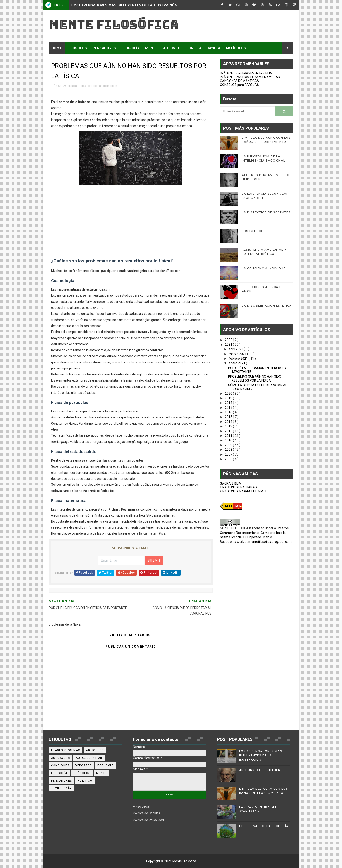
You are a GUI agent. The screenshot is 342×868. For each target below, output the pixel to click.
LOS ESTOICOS (254, 231)
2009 (229, 445)
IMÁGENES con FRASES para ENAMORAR (250, 77)
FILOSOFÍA (131, 48)
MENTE (151, 48)
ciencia (72, 86)
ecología (105, 765)
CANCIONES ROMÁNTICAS (239, 81)
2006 (229, 459)
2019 (229, 398)
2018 (229, 403)
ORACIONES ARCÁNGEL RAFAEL (243, 491)
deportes (83, 765)
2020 (229, 394)
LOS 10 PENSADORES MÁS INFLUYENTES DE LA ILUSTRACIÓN (124, 5)
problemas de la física (103, 86)
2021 (229, 344)
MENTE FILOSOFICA (234, 528)
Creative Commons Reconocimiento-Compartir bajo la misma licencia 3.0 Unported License (254, 533)
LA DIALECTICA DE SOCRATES (266, 212)
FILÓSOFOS (77, 48)
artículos (95, 750)
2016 (229, 412)
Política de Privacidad (148, 820)
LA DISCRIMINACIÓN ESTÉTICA (267, 306)
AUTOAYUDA (210, 48)
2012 (229, 431)
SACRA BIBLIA (230, 483)
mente (102, 773)
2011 (229, 436)
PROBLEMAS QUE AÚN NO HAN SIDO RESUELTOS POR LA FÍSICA (255, 378)
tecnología (61, 788)
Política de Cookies (147, 813)
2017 (229, 408)
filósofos (82, 773)
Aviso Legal (141, 806)
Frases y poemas (66, 750)
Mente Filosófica (114, 24)
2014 (229, 422)
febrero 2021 (239, 359)
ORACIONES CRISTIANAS (238, 487)
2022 (229, 340)
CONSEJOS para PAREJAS (239, 85)
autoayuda (61, 758)
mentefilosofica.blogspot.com (270, 542)
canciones (60, 765)
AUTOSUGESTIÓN (178, 48)
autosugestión (89, 758)
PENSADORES (104, 48)
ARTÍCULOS (236, 48)
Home (57, 48)
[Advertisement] (131, 225)
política (85, 781)
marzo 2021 (238, 354)
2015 (229, 417)
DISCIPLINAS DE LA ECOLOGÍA (264, 826)
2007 (229, 454)
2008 (229, 450)
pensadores (62, 781)
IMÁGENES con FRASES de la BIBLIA (246, 73)
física (82, 86)
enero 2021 (237, 363)
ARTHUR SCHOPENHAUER (260, 770)
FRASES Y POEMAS (68, 60)
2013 (229, 426)
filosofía (59, 773)
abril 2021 (236, 349)
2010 (229, 440)
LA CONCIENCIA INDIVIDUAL (265, 268)
